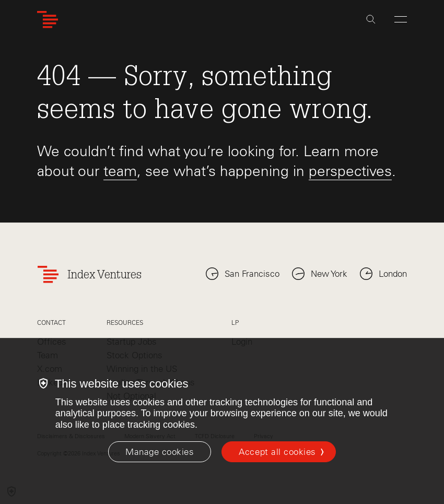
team (120, 171)
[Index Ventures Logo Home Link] (48, 20)
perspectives (350, 171)
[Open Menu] (401, 19)
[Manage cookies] (160, 452)
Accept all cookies (277, 452)
